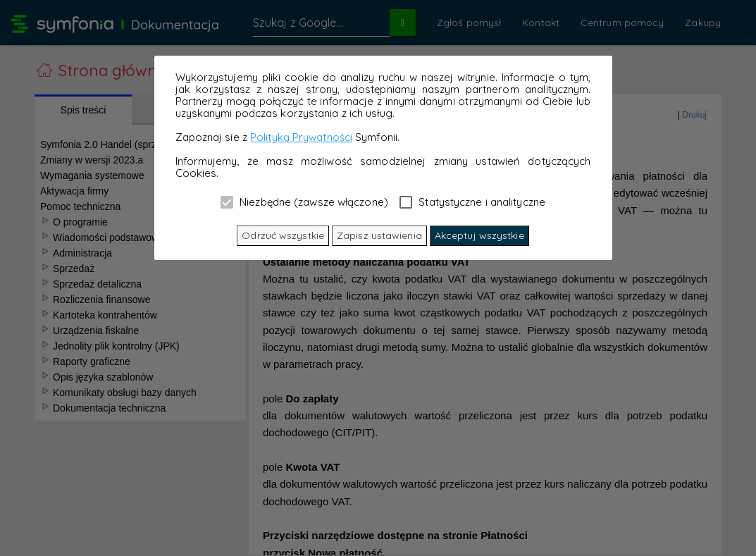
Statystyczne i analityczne (472, 202)
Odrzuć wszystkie (283, 235)
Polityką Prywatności (301, 137)
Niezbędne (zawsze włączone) (304, 202)
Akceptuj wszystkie (479, 235)
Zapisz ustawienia (379, 235)
